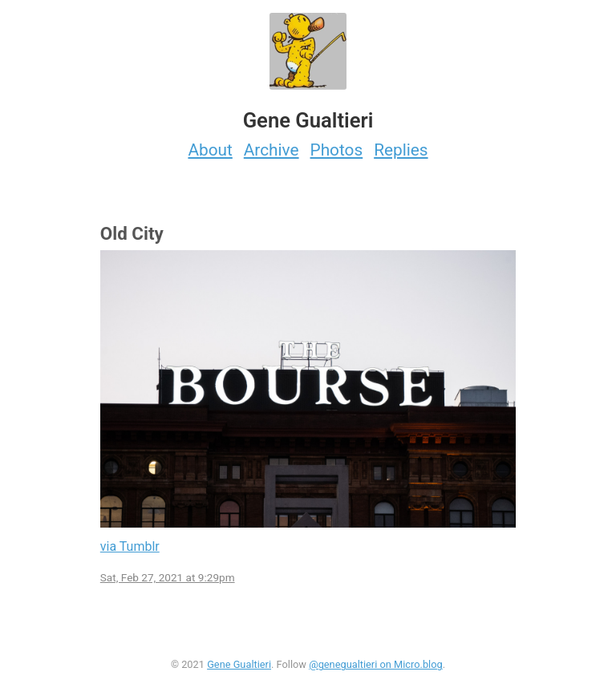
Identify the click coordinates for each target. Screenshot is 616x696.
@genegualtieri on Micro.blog (376, 664)
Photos (337, 150)
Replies (401, 150)
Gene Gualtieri (239, 664)
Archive (272, 150)
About (210, 150)
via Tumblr (130, 546)
